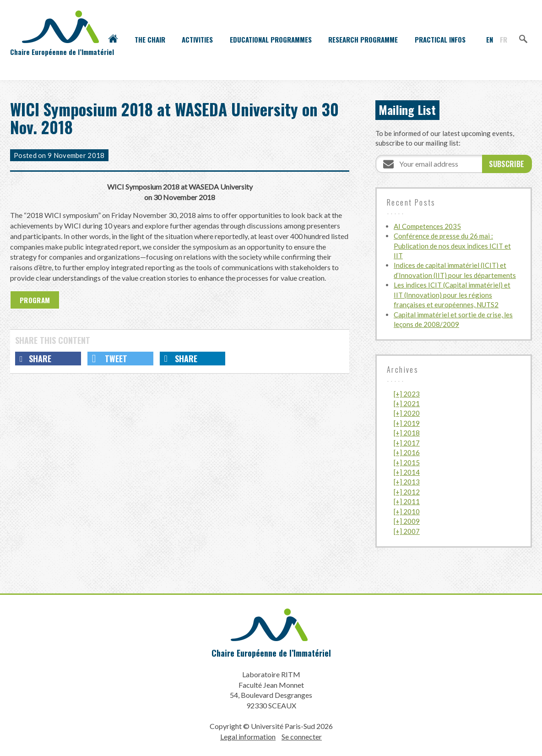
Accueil (113, 39)
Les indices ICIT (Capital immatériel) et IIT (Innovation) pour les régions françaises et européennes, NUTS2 (452, 295)
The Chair (150, 39)
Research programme (363, 39)
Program (35, 300)
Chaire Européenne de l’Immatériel (271, 653)
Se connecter (302, 737)
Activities (197, 39)
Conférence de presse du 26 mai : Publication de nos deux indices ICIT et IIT (452, 246)
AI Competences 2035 (427, 226)
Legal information (248, 737)
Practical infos (440, 39)
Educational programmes (271, 39)
